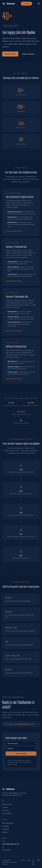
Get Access (26, 4)
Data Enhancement (8, 823)
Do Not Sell (33, 862)
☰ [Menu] (39, 4)
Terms (29, 860)
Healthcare (6, 810)
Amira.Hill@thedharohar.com (24, 726)
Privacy (23, 860)
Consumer (5, 807)
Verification (6, 826)
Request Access (10, 54)
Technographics (7, 813)
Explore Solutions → (29, 54)
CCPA (38, 860)
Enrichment (6, 829)
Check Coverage (21, 755)
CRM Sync (5, 832)
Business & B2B (7, 804)
